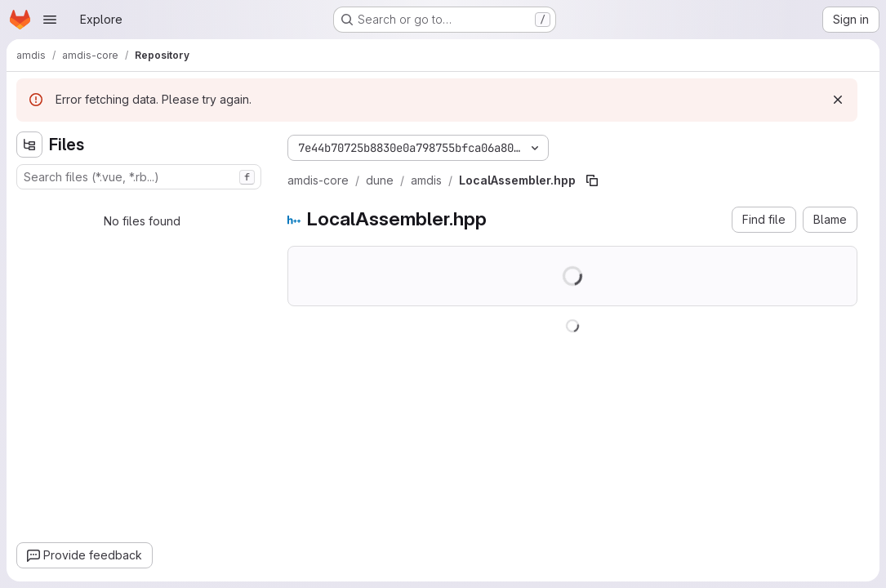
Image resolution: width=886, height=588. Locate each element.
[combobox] (139, 177)
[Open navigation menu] (50, 20)
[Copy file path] (592, 180)
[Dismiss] (838, 100)
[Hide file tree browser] (29, 145)
